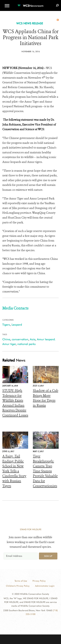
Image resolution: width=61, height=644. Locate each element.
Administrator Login (45, 586)
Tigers (6, 325)
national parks (27, 344)
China (6, 339)
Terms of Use (21, 581)
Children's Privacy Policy (18, 586)
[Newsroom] (30, 4)
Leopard (17, 325)
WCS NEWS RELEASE (30, 23)
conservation (20, 339)
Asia (33, 339)
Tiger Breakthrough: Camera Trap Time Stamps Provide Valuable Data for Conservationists (45, 471)
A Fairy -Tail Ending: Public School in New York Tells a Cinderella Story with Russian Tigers (14, 471)
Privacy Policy (39, 581)
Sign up (48, 556)
